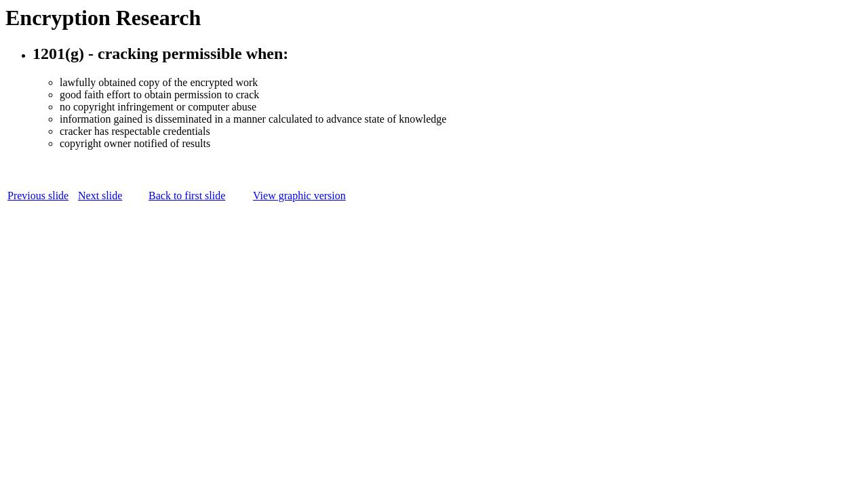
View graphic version (299, 196)
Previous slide (38, 196)
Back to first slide (187, 196)
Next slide (100, 196)
